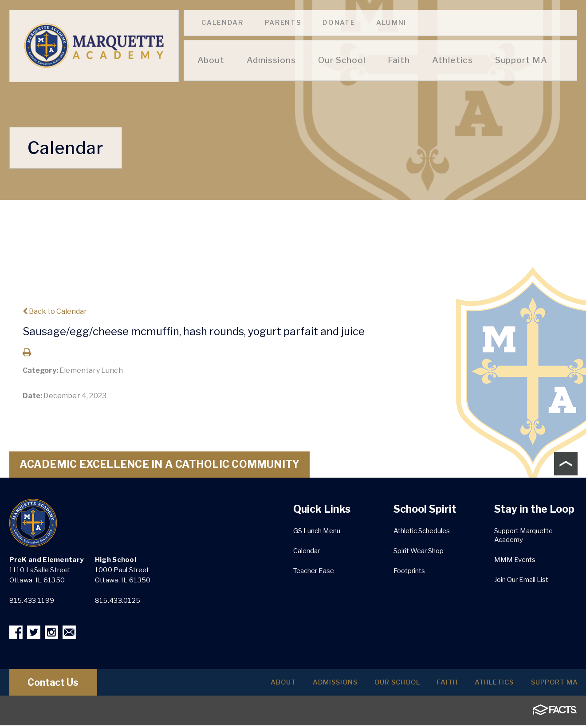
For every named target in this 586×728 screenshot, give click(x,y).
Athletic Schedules (422, 531)
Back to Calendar (55, 311)
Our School (368, 685)
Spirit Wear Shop (419, 551)
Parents (283, 23)
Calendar (222, 23)
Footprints (409, 571)
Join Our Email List (521, 580)
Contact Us (61, 685)
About (237, 685)
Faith (427, 685)
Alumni (391, 23)
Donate (339, 23)
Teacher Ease (314, 571)
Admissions (297, 685)
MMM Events (515, 560)
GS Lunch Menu (317, 531)
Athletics (482, 685)
